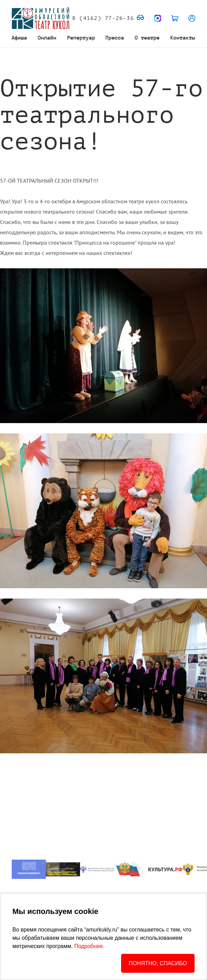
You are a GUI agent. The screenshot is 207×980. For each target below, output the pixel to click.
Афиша (19, 38)
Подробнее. (89, 946)
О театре (147, 38)
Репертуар (81, 38)
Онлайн (47, 38)
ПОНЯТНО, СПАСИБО (158, 963)
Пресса (115, 38)
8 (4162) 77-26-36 (103, 18)
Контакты (183, 38)
